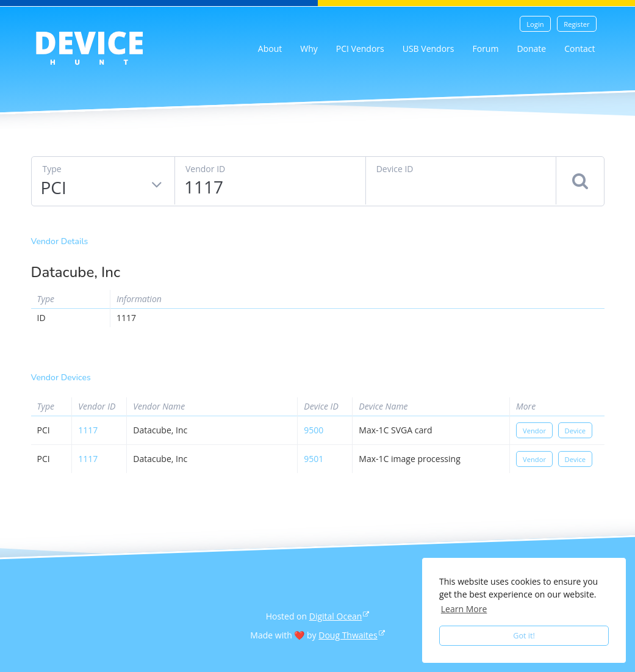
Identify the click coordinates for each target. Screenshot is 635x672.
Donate (531, 49)
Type (52, 169)
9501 (314, 459)
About (270, 49)
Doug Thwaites (348, 635)
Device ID (395, 169)
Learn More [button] (464, 609)
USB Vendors (429, 49)
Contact (579, 49)
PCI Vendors (360, 49)
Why (309, 49)
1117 (88, 430)
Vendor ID (205, 169)
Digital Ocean (336, 616)
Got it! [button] (524, 636)
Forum (485, 49)
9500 (314, 430)
